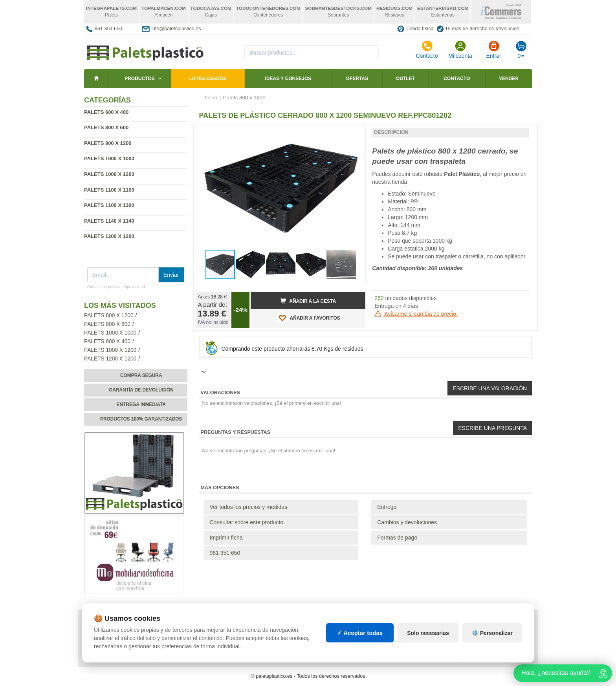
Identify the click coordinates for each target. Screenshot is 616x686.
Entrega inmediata (141, 404)
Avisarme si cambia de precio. (416, 314)
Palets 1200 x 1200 (109, 236)
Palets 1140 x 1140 (109, 221)
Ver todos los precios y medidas (249, 507)
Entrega (387, 507)
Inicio (211, 98)
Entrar (493, 49)
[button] (352, 134)
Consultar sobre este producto (247, 522)
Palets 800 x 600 (106, 127)
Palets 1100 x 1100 (109, 190)
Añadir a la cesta (308, 301)
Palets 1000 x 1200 (109, 174)
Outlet (405, 79)
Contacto (427, 49)
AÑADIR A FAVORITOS (308, 318)
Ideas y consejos (288, 79)
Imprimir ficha (226, 538)
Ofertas (357, 79)
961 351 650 (108, 29)
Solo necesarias (428, 633)
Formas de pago (397, 538)
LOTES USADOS (208, 79)
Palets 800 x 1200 (109, 316)
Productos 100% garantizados (141, 419)
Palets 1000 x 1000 (109, 158)
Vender (509, 79)
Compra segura (141, 375)
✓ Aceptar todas (360, 633)
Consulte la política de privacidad (116, 287)
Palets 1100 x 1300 (109, 205)
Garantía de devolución (141, 390)
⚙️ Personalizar (492, 633)
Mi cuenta (460, 49)
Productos (139, 79)
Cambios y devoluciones (407, 522)
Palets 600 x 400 (106, 112)
